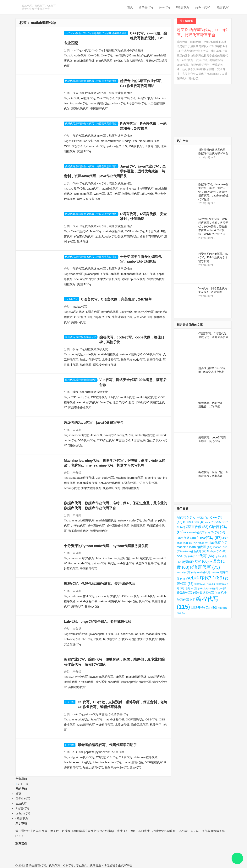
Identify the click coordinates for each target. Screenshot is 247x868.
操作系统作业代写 (118, 526)
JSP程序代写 (99, 397)
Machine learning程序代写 (137, 188)
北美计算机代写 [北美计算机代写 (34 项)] (213, 588)
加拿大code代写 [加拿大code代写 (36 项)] (205, 584)
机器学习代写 (112, 488)
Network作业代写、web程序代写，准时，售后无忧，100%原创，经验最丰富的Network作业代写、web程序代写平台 (213, 227)
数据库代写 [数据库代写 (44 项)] (210, 593)
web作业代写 (126, 563)
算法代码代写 (156, 279)
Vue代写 (106, 402)
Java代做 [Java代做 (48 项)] (186, 538)
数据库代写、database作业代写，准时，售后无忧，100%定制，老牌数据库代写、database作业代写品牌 (213, 192)
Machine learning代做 (78, 762)
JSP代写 (76, 141)
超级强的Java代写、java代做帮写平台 (94, 423)
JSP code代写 (80, 397)
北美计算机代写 (122, 317)
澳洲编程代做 (99, 531)
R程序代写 (71, 682)
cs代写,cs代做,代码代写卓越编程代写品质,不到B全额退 (96, 33)
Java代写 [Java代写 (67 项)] (209, 538)
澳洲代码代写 (80, 109)
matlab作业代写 (143, 55)
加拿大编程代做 (134, 61)
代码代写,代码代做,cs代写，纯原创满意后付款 (91, 81)
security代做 (72, 488)
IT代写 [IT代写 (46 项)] (218, 532)
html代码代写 (110, 312)
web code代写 (83, 194)
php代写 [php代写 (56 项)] (204, 556)
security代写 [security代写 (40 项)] (186, 572)
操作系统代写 (96, 526)
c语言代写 (222, 7)
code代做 (77, 354)
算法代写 (135, 768)
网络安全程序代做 (105, 365)
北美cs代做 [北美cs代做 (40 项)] (194, 588)
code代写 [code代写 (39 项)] (213, 522)
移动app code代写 (134, 279)
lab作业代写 (91, 141)
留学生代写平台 (122, 865)
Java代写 (96, 231)
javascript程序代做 (96, 274)
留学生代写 (146, 7)
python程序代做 (117, 146)
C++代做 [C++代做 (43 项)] (201, 518)
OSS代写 (151, 719)
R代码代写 (110, 639)
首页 (130, 7)
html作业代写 (145, 98)
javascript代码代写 (83, 558)
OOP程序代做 (135, 719)
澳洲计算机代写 (148, 639)
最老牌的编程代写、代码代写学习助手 (107, 745)
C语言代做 (78, 312)
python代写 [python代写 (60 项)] (195, 561)
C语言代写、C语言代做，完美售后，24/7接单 (116, 299)
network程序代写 (131, 354)
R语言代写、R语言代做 (144, 146)
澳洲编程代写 (131, 194)
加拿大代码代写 (90, 360)
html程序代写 (122, 55)
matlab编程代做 (84, 61)
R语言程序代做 (141, 440)
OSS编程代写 (86, 725)
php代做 (148, 520)
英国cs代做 (78, 322)
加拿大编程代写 (93, 768)
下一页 (25, 784)
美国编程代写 (99, 109)
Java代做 (126, 312)
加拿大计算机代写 (109, 279)
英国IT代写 (84, 151)
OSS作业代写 (106, 440)
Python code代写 (94, 146)
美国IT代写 (84, 284)
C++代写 (107, 55)
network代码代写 (110, 483)
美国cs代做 (92, 607)
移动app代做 (130, 682)
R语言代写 (183, 7)
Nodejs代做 (130, 141)
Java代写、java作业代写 (102, 188)
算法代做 (147, 194)
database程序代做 (83, 478)
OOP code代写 (134, 231)
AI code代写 (79, 55)
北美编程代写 (111, 360)
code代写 (77, 274)
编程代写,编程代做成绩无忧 (80, 337)
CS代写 (112, 757)
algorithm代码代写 (83, 757)
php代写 (87, 639)
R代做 (118, 61)
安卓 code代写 (143, 317)
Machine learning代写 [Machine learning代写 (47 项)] (195, 547)
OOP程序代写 (83, 317)
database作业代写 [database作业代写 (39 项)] (197, 533)
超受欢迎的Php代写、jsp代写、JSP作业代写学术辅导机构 (213, 257)
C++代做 (94, 55)
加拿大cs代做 (127, 639)
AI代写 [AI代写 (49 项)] (185, 517)
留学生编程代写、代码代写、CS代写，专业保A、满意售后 (63, 865)
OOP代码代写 (73, 146)
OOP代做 (149, 274)
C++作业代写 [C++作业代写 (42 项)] (194, 522)
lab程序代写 (125, 435)
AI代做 (75, 98)
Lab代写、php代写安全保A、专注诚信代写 (97, 622)
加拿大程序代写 (91, 488)
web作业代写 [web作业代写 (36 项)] (206, 572)
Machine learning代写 (129, 478)
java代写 (165, 7)
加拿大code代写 (106, 236)
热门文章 (183, 141)
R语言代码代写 (136, 103)
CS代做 (101, 757)
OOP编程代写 (154, 762)
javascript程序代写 (83, 520)
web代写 (100, 194)
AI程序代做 (78, 188)
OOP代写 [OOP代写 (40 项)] (185, 556)
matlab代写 (71, 299)
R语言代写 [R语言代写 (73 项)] (205, 567)
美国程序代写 (89, 569)
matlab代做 (127, 397)
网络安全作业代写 (89, 199)
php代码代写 (104, 61)
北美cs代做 (122, 725)
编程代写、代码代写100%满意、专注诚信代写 (100, 584)
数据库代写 (138, 526)
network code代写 (130, 520)
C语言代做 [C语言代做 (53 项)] (197, 527)
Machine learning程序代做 (113, 558)
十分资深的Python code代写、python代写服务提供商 (106, 546)
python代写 (203, 7)
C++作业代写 (105, 98)
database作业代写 (83, 596)
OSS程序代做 (157, 677)
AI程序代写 (88, 98)
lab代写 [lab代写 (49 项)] (219, 543)
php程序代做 (102, 317)
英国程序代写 (77, 687)
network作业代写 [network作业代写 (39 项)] (194, 551)
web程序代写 (105, 725)
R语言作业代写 (147, 483)
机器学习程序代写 (151, 236)
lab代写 (115, 274)
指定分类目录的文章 (190, 325)
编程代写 (70, 284)
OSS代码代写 (86, 440)
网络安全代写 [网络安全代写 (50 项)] (204, 608)
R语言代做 (153, 231)
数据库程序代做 (128, 236)
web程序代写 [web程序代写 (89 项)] (205, 578)
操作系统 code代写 (133, 360)
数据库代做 (154, 360)
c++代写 (70, 702)
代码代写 (145, 601)
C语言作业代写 (125, 98)
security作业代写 (85, 279)
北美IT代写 (114, 194)
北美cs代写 (78, 526)
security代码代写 (88, 402)
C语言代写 (93, 312)
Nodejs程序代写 (149, 141)
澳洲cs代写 (153, 61)
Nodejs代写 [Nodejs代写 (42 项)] (217, 551)
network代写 (72, 639)
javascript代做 (80, 435)
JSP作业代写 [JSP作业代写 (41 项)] (199, 543)
